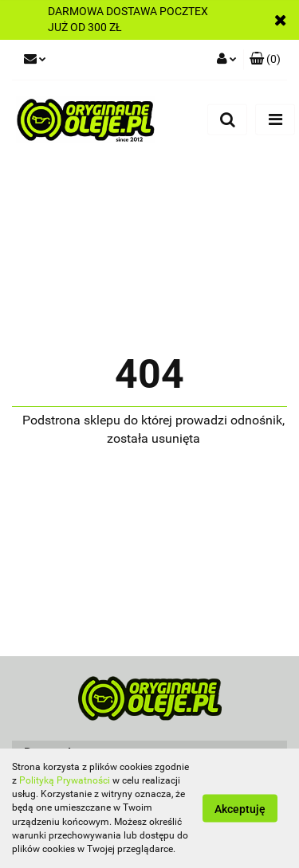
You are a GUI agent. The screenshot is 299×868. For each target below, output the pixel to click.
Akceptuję (240, 809)
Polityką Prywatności (65, 780)
